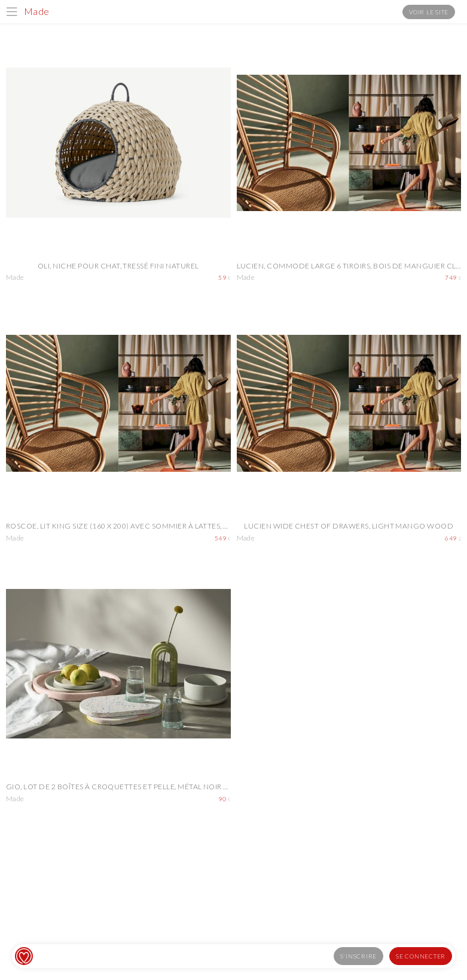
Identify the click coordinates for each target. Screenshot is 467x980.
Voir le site (429, 12)
